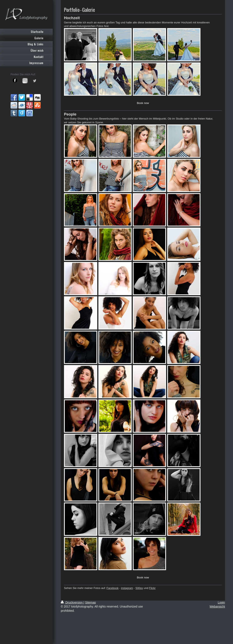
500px (139, 588)
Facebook (113, 588)
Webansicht (217, 606)
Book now (143, 103)
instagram (127, 588)
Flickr (152, 588)
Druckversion (72, 602)
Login (221, 602)
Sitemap (90, 602)
